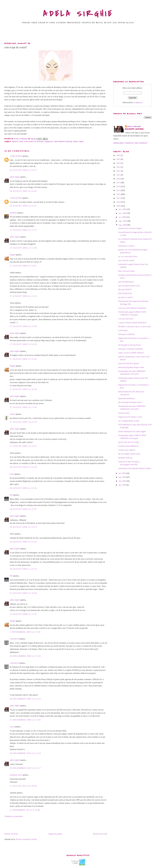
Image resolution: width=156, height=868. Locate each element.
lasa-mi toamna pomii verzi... (130, 286)
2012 (119, 194)
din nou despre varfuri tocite (129, 454)
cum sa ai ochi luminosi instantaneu (132, 308)
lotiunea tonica (124, 413)
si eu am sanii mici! (126, 319)
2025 (119, 159)
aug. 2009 (123, 225)
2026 (119, 155)
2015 (119, 183)
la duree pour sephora (127, 450)
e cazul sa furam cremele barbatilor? (132, 323)
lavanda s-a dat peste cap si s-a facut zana (134, 326)
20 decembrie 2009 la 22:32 (25, 699)
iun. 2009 (123, 477)
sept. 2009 (123, 221)
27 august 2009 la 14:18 (23, 344)
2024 (119, 163)
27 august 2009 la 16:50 (23, 389)
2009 (119, 206)
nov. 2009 (123, 213)
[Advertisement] (78, 34)
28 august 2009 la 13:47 (23, 509)
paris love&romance (126, 282)
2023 (119, 167)
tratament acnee (16, 775)
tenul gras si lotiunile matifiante (131, 349)
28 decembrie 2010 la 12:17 (25, 768)
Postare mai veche (100, 834)
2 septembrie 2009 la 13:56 (25, 632)
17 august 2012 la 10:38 (23, 786)
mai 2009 (123, 481)
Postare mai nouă (11, 834)
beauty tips (18, 142)
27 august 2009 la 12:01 (23, 266)
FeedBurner (138, 103)
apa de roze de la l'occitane (129, 442)
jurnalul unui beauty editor (58, 142)
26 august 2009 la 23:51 (23, 206)
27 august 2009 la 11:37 (23, 230)
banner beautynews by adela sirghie (132, 431)
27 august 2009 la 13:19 (23, 296)
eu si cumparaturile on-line (129, 421)
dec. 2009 (123, 209)
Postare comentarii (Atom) (26, 839)
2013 (119, 190)
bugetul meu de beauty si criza (130, 417)
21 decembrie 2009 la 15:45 (25, 720)
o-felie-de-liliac (16, 156)
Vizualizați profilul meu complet (130, 143)
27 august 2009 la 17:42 (23, 407)
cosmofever (14, 639)
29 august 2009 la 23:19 (23, 569)
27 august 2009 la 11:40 (23, 248)
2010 (119, 202)
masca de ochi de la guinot (129, 363)
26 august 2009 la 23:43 (23, 191)
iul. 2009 (122, 473)
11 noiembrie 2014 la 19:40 (25, 810)
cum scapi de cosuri (34, 142)
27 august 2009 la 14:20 (23, 359)
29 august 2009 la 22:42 (23, 542)
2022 (119, 171)
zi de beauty (123, 330)
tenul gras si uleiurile (126, 334)
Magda (12, 255)
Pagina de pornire (55, 834)
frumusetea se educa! (126, 246)
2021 (119, 175)
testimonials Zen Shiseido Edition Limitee (135, 468)
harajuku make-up (125, 458)
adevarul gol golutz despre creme (131, 367)
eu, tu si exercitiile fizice (128, 256)
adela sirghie (15, 177)
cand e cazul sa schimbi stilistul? (131, 353)
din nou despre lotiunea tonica (130, 402)
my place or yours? (126, 297)
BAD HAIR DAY (125, 293)
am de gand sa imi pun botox (129, 345)
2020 (119, 179)
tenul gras (78, 142)
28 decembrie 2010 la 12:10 (25, 753)
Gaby (12, 474)
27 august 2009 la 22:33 (23, 446)
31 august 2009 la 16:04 (23, 593)
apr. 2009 (123, 485)
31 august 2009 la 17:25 (23, 614)
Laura (12, 727)
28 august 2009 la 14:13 (23, 527)
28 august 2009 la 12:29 (23, 467)
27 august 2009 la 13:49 (23, 326)
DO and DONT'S (125, 290)
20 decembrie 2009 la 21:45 (25, 656)
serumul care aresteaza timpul (130, 228)
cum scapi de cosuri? (126, 260)
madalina (13, 213)
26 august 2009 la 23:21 (23, 170)
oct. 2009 (123, 217)
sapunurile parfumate (127, 398)
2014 (119, 186)
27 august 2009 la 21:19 (23, 422)
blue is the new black (126, 271)
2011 (119, 198)
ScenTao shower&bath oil (128, 446)
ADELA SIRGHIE (78, 14)
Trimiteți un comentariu (14, 816)
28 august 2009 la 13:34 (23, 488)
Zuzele (12, 414)
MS (11, 495)
